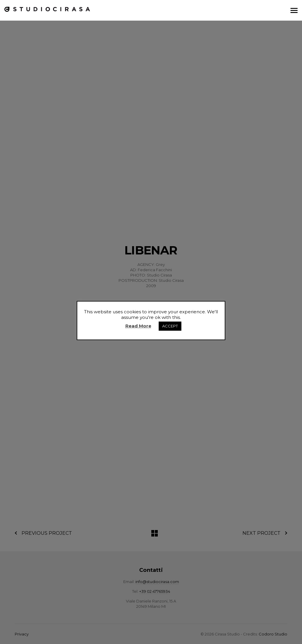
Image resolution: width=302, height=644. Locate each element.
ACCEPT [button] (170, 326)
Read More (138, 326)
